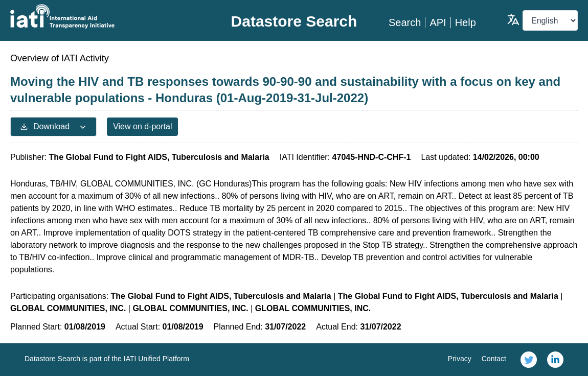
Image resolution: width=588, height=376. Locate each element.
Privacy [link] (460, 359)
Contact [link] (494, 359)
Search (405, 22)
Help (466, 22)
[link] (529, 360)
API (438, 22)
